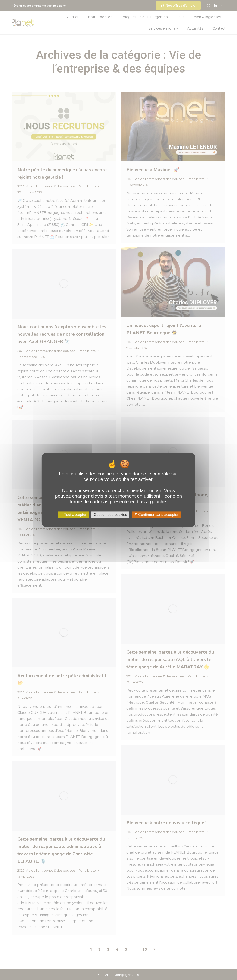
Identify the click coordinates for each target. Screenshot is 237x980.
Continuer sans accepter (156, 515)
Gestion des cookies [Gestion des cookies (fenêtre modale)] (110, 515)
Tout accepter (73, 515)
